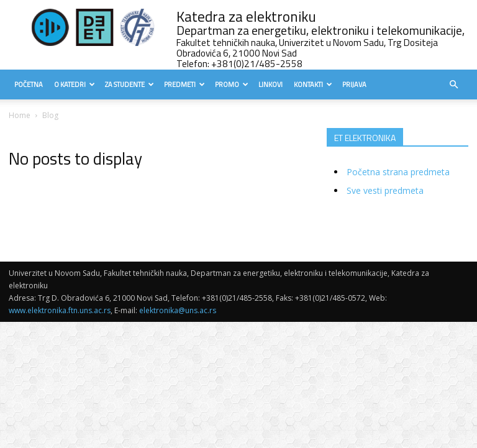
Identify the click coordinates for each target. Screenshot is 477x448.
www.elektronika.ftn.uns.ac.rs (60, 310)
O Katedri (75, 85)
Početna (29, 85)
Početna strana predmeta (398, 172)
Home (20, 115)
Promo (232, 85)
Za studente (129, 85)
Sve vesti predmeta (385, 190)
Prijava (354, 85)
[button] (453, 85)
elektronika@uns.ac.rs (178, 310)
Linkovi (270, 85)
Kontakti (313, 85)
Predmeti (184, 85)
